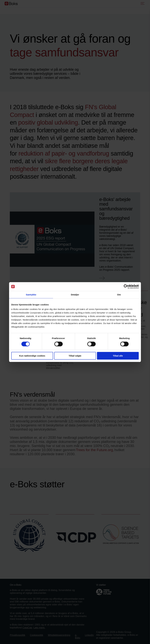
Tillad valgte (75, 356)
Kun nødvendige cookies (32, 356)
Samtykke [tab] (31, 295)
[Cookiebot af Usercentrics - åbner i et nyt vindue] (126, 287)
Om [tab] (119, 295)
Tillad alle (118, 356)
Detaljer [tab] (75, 295)
